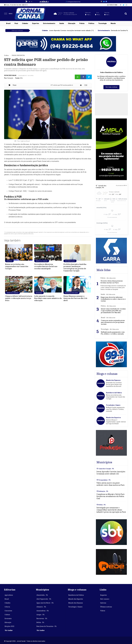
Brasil (8, 23)
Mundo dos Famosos (76, 603)
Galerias (103, 603)
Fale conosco (105, 599)
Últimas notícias (106, 607)
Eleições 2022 (9, 626)
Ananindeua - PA (43, 611)
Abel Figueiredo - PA (44, 599)
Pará (16, 23)
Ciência (7, 607)
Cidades (25, 23)
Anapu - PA (40, 615)
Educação (72, 23)
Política (91, 23)
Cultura (7, 615)
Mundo (113, 23)
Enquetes (103, 595)
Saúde (62, 23)
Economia (8, 619)
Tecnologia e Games (75, 607)
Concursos (8, 611)
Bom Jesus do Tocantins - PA (47, 626)
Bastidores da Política (76, 595)
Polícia (82, 23)
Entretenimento (49, 23)
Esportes (36, 23)
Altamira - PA (41, 607)
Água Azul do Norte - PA (45, 603)
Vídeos (103, 611)
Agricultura (9, 595)
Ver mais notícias (111, 87)
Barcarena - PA (42, 619)
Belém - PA (40, 622)
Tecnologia (102, 23)
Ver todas (9, 630)
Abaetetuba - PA (42, 595)
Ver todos (40, 630)
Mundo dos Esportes (76, 599)
